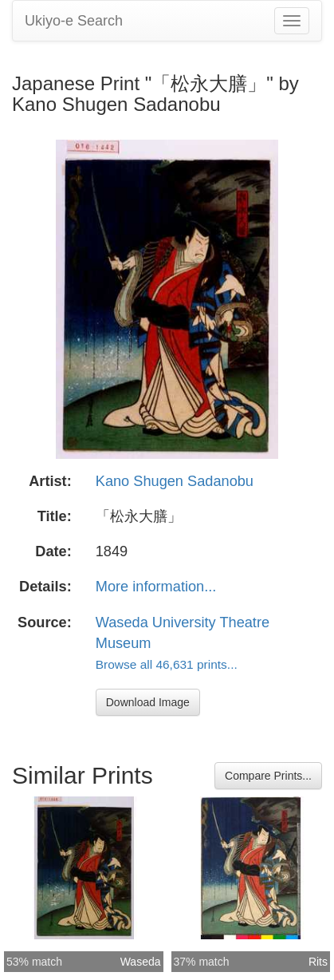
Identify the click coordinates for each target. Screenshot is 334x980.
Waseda (141, 962)
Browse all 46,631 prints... (167, 664)
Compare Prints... (268, 776)
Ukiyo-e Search (74, 21)
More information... (156, 587)
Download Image (148, 702)
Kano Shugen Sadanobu (175, 481)
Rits (318, 962)
